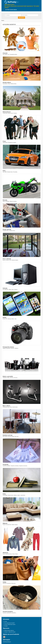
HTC (7, 319)
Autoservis (5, 583)
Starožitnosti (9, 613)
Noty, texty (17, 436)
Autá (4, 171)
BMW (6, 172)
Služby (4, 582)
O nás (5, 621)
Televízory (12, 378)
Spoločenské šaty (9, 554)
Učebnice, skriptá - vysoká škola (19, 495)
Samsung (9, 319)
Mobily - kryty (14, 319)
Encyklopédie (5, 495)
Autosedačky (5, 84)
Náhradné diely (10, 172)
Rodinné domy (10, 113)
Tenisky (14, 554)
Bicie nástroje (5, 436)
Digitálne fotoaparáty (6, 348)
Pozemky (15, 113)
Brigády (15, 143)
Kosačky (7, 260)
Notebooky (6, 290)
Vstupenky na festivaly (15, 466)
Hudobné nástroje (8, 435)
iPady (13, 290)
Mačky (6, 54)
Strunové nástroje (11, 436)
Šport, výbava (6, 406)
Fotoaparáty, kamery (8, 347)
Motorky (5, 200)
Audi (3, 172)
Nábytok (5, 523)
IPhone (4, 319)
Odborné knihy (10, 495)
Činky (11, 407)
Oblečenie (5, 553)
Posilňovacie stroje (6, 407)
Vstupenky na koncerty (23, 466)
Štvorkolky (7, 201)
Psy (8, 54)
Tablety (10, 290)
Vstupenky (6, 464)
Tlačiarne (16, 290)
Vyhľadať (22, 18)
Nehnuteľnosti (7, 112)
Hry (3, 290)
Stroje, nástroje (7, 229)
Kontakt (6, 626)
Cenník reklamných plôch (10, 624)
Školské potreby (13, 84)
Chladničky (5, 378)
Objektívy (16, 348)
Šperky (16, 554)
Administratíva (5, 143)
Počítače (5, 288)
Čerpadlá (4, 231)
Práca (4, 141)
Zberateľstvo (14, 613)
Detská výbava (7, 82)
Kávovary (16, 378)
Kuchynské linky (8, 525)
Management (11, 143)
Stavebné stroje (12, 231)
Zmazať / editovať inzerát (10, 632)
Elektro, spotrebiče (8, 376)
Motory (8, 231)
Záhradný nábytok (15, 260)
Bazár (3, 20)
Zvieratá (5, 53)
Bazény (4, 260)
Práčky (8, 378)
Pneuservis (9, 583)
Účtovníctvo (13, 583)
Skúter (4, 201)
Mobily (5, 317)
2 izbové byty (5, 113)
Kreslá (4, 525)
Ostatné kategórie (8, 611)
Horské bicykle (15, 407)
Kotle (10, 260)
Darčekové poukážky (6, 466)
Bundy (4, 554)
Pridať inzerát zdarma (11, 10)
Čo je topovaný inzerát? (9, 623)
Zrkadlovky (12, 348)
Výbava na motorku (13, 201)
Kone (4, 54)
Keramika (4, 613)
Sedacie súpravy (15, 525)
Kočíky (9, 84)
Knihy (4, 494)
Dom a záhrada (7, 259)
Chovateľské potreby (13, 54)
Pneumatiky (15, 172)
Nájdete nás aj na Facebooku (11, 634)
